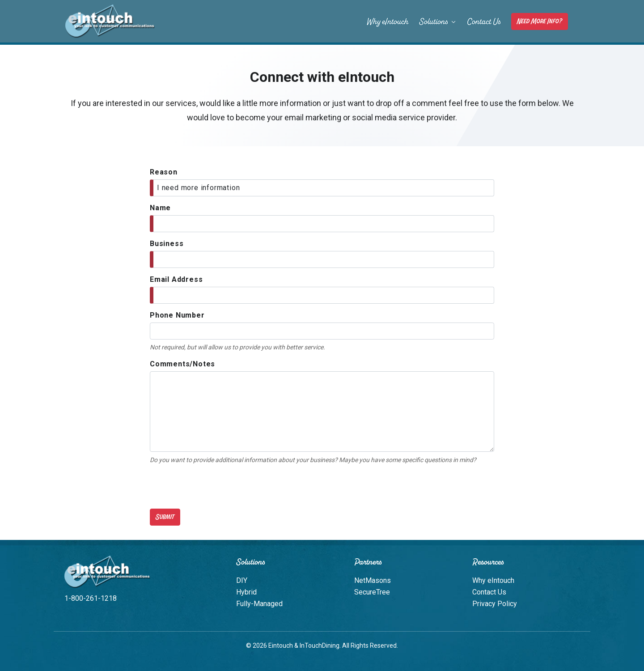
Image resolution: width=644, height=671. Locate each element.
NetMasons (373, 580)
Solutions (438, 21)
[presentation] (218, 487)
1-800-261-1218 (91, 598)
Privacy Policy (495, 604)
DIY (242, 580)
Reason (164, 172)
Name (160, 208)
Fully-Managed (259, 604)
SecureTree (372, 592)
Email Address (176, 279)
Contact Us (484, 21)
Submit (165, 517)
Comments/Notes (182, 364)
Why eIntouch (388, 21)
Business (167, 244)
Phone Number (177, 315)
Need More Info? (540, 21)
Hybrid (246, 592)
